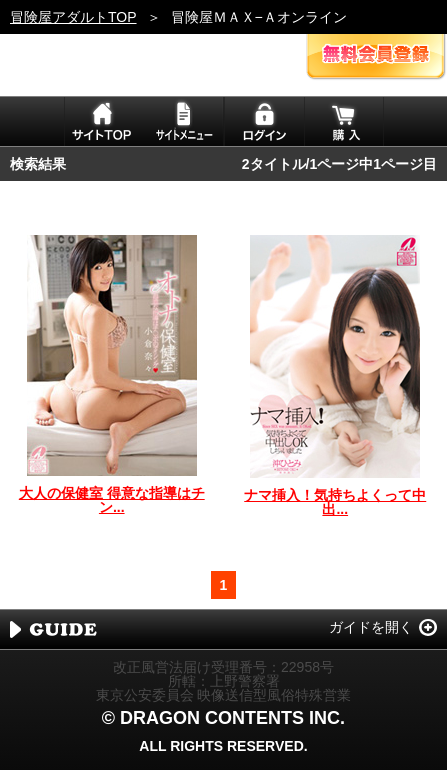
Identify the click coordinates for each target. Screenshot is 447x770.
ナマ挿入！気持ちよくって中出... (335, 502)
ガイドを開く (371, 627)
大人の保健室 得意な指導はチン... (112, 500)
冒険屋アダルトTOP (73, 17)
